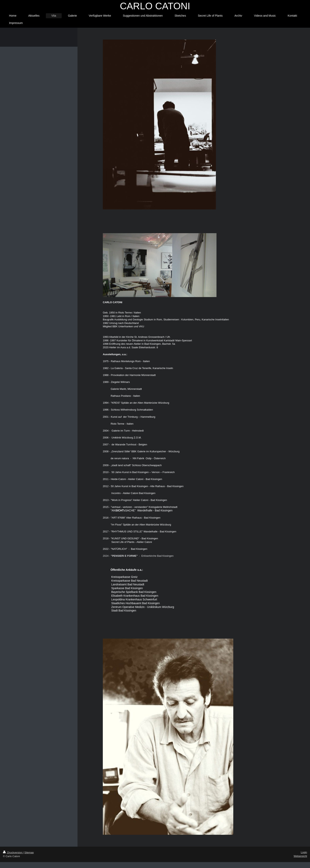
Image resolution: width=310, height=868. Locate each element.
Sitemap (29, 852)
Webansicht (300, 856)
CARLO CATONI (155, 6)
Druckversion (13, 852)
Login (304, 852)
